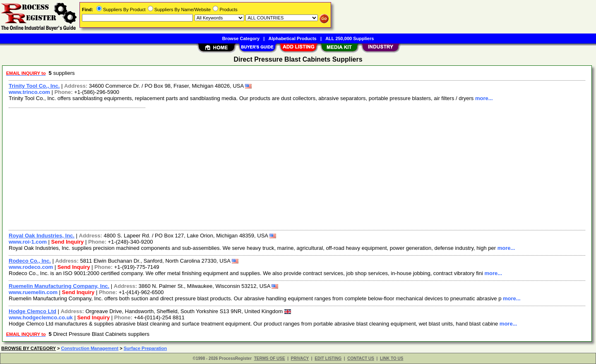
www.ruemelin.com (33, 292)
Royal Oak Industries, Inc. (42, 236)
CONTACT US (361, 358)
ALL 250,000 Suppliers (350, 38)
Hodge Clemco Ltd (32, 311)
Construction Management (90, 348)
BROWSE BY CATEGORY (29, 348)
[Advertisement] (254, 168)
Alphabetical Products (293, 38)
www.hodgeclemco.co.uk (41, 317)
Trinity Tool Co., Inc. (34, 86)
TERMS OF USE (270, 358)
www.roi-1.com (28, 242)
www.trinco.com (29, 92)
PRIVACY (300, 358)
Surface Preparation (145, 348)
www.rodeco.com (31, 267)
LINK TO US (392, 358)
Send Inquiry (68, 242)
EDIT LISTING (328, 358)
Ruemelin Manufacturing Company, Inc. (59, 286)
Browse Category (241, 38)
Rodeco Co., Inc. (30, 261)
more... (484, 98)
